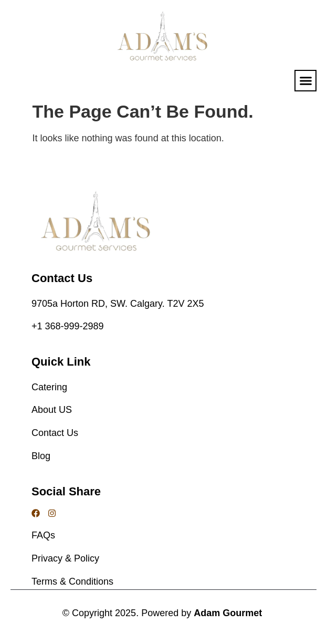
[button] (305, 81)
